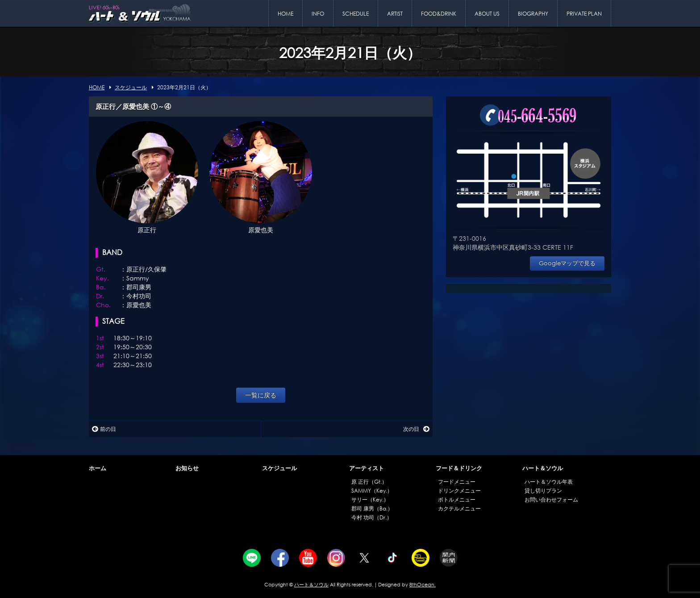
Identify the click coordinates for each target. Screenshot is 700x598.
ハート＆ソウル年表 (549, 482)
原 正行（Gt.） (369, 482)
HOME (285, 14)
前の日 (104, 429)
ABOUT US (487, 14)
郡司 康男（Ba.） (372, 508)
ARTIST (395, 14)
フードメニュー (457, 482)
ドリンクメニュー (459, 491)
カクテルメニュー (459, 508)
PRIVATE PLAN (584, 14)
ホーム (98, 468)
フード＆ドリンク (459, 468)
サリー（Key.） (370, 500)
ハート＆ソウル (543, 468)
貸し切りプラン (543, 491)
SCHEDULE (356, 14)
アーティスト (367, 468)
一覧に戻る (261, 395)
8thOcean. (423, 585)
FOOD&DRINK (439, 14)
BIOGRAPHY (533, 14)
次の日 (416, 429)
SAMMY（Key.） (372, 491)
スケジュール (279, 468)
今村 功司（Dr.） (372, 517)
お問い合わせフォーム (551, 500)
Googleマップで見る (567, 263)
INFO (318, 14)
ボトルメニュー (457, 500)
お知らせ (187, 468)
